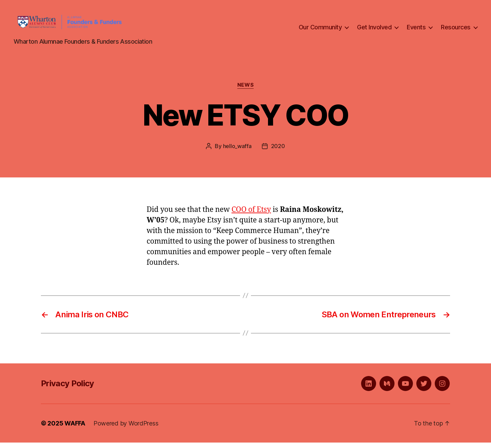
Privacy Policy (68, 389)
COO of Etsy (251, 215)
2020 (278, 151)
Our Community (320, 30)
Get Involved (374, 30)
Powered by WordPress (126, 429)
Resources (456, 30)
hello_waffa (237, 151)
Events (416, 30)
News (245, 91)
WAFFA (75, 429)
